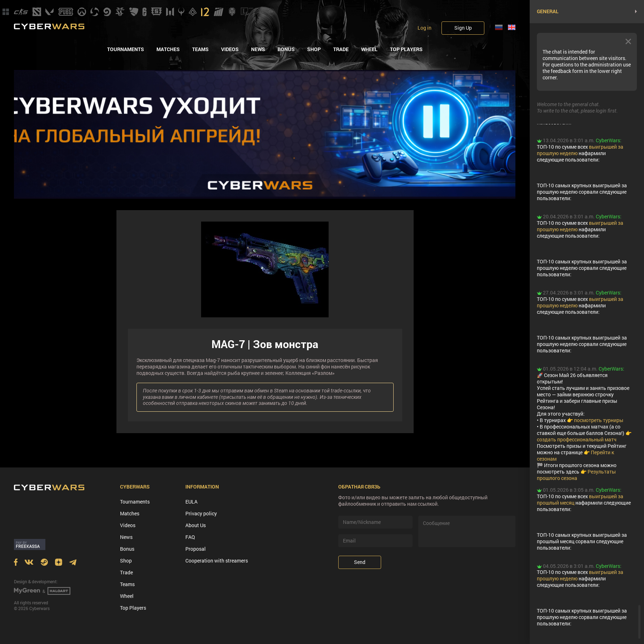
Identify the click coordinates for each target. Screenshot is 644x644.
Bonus (286, 49)
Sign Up (463, 28)
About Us (196, 525)
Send (360, 562)
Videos (230, 49)
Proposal (196, 549)
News (258, 49)
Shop (314, 49)
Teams (200, 49)
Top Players (406, 49)
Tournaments (126, 49)
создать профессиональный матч (577, 439)
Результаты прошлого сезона (576, 475)
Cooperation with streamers (217, 561)
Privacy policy (201, 513)
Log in (425, 28)
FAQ (190, 537)
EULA (191, 502)
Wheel (369, 49)
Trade (341, 49)
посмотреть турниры (599, 420)
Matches (168, 49)
